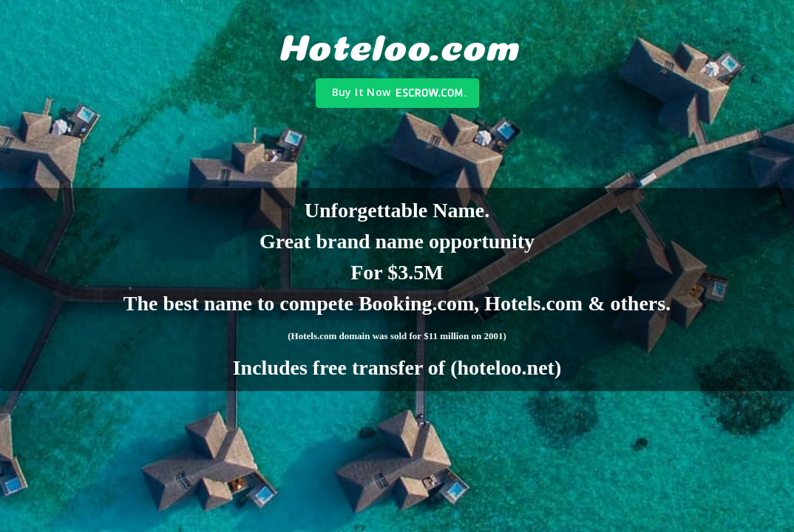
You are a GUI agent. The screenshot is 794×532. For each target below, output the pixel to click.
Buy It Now (362, 92)
